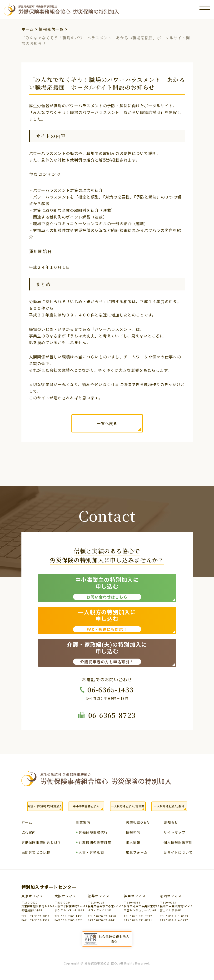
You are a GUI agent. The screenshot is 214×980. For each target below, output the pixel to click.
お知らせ (171, 823)
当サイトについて (178, 853)
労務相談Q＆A (138, 823)
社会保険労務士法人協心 (114, 939)
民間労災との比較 (36, 853)
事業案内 (83, 823)
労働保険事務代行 (93, 833)
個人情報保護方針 (178, 843)
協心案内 (29, 833)
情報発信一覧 (51, 29)
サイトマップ (174, 833)
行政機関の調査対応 (95, 843)
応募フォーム (137, 853)
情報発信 (133, 833)
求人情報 (133, 843)
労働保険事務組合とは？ (41, 843)
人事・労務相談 (91, 853)
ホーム (28, 29)
